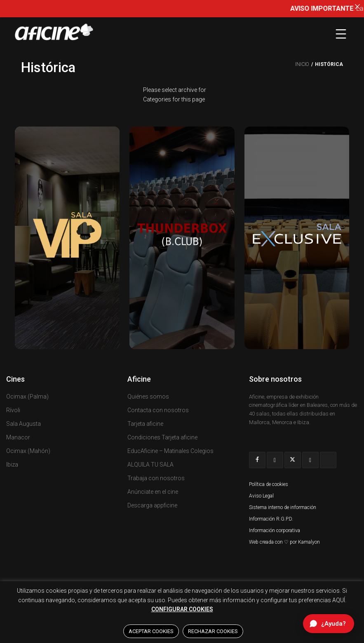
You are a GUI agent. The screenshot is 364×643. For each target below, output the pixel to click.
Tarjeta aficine (145, 424)
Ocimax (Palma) (27, 397)
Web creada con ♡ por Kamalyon (284, 542)
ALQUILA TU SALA (150, 465)
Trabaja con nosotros (156, 478)
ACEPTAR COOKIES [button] (151, 631)
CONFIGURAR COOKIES (182, 609)
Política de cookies (269, 484)
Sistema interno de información (283, 507)
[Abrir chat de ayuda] (329, 624)
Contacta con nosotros (158, 410)
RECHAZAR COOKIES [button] (213, 631)
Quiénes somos (148, 397)
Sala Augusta (23, 424)
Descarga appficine (152, 505)
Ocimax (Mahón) (28, 451)
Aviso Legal (261, 496)
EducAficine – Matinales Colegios (170, 451)
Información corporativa (275, 530)
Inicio (302, 64)
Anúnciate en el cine (153, 492)
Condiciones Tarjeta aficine (162, 437)
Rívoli (13, 410)
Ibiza (12, 465)
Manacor (18, 437)
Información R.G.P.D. (271, 519)
